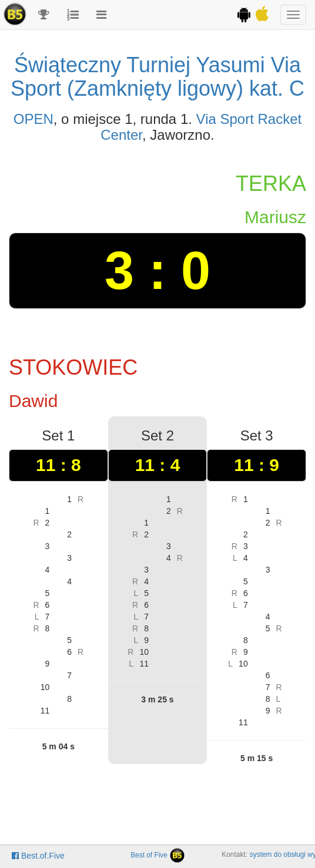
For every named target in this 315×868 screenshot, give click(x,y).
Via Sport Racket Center (201, 127)
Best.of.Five (38, 856)
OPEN (33, 119)
